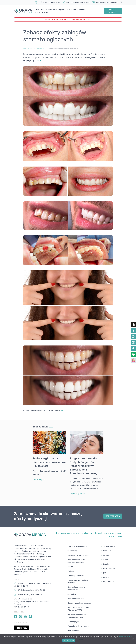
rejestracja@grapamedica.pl (107, 2)
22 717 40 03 (22, 586)
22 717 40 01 (50, 2)
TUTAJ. (63, 410)
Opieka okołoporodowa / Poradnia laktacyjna (77, 616)
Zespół (44, 10)
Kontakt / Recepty (113, 11)
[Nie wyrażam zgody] (133, 639)
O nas (37, 10)
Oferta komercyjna (56, 10)
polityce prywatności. (125, 637)
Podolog (71, 571)
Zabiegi (70, 567)
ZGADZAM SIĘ (69, 640)
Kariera (106, 577)
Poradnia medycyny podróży (79, 626)
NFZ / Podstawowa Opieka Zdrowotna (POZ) (78, 609)
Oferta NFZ (71, 10)
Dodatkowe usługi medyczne (79, 603)
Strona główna (109, 546)
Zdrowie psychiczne (76, 576)
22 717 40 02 (46, 583)
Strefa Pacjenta (41, 12)
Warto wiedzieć (109, 569)
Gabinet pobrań (74, 631)
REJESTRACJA (113, 516)
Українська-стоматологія (78, 555)
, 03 (59, 2)
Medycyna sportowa (76, 599)
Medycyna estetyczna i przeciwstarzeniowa (77, 561)
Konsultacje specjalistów (78, 546)
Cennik (82, 10)
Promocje (107, 551)
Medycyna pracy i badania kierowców (78, 581)
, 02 (56, 2)
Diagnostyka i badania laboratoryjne (76, 588)
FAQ (105, 573)
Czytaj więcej (40, 480)
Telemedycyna (73, 622)
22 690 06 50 (85, 2)
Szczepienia (72, 594)
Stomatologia (73, 551)
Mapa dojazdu (109, 582)
